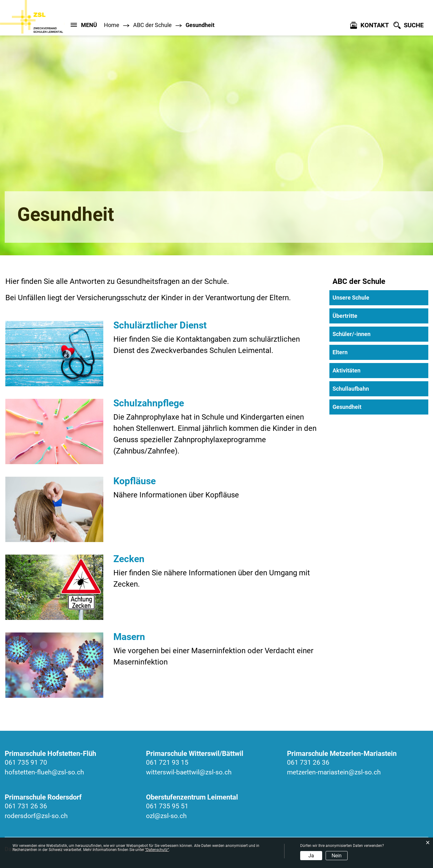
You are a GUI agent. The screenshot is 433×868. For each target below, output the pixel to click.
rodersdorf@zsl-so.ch (36, 816)
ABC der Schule (359, 281)
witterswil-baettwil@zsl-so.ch (189, 772)
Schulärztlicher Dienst (160, 325)
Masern (129, 637)
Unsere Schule (351, 298)
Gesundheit (363, 407)
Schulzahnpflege (149, 403)
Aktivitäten (346, 370)
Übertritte (345, 316)
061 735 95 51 (167, 806)
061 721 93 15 (167, 762)
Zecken (129, 559)
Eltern (340, 352)
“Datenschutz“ (157, 850)
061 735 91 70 (26, 762)
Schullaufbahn (351, 389)
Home (112, 25)
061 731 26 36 (308, 762)
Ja (311, 856)
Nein (337, 856)
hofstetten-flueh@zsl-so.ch (44, 772)
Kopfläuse (135, 481)
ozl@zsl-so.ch (166, 816)
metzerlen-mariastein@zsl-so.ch (334, 772)
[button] (152, 25)
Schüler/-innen (352, 334)
